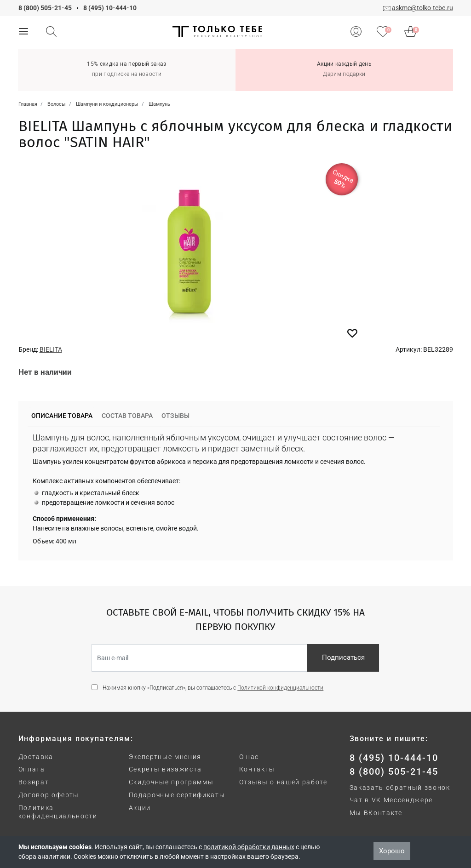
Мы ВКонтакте (376, 813)
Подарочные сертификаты (177, 795)
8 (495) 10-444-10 (110, 8)
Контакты (257, 769)
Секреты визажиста (166, 769)
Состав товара (127, 416)
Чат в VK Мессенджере (391, 800)
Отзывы (175, 416)
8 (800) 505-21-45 (45, 8)
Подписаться (343, 657)
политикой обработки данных (249, 847)
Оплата (32, 769)
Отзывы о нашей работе (283, 782)
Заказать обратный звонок (400, 788)
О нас (249, 757)
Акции (140, 808)
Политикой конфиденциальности (280, 688)
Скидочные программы (171, 782)
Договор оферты (49, 795)
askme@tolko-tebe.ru (422, 8)
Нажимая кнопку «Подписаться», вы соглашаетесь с (213, 688)
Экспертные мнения (165, 757)
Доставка (36, 757)
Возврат (34, 782)
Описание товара (62, 416)
